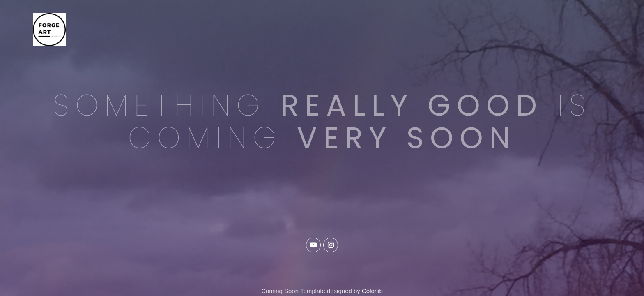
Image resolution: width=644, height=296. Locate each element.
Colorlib (372, 291)
